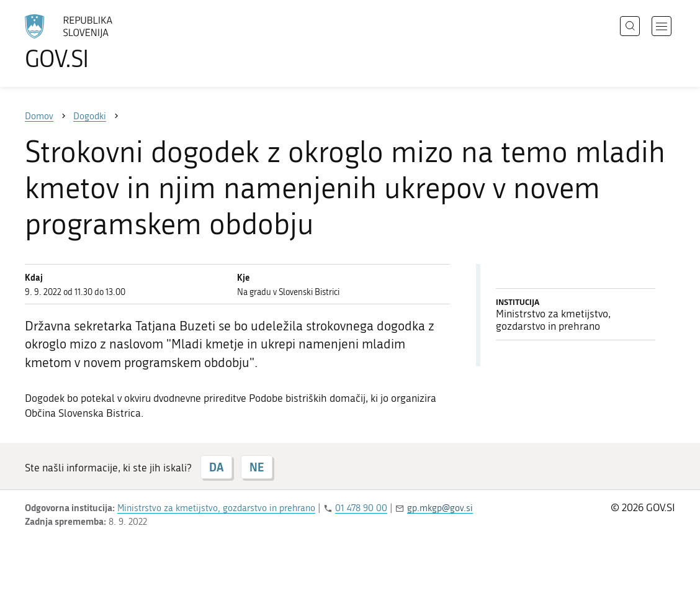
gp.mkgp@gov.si (440, 508)
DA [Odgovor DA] (216, 467)
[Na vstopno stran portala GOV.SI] (103, 42)
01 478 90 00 (361, 508)
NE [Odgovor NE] (257, 467)
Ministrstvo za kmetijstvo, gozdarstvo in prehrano (216, 508)
